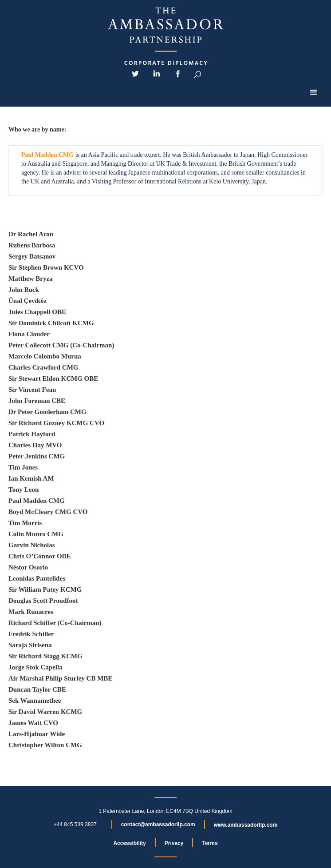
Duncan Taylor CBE (37, 689)
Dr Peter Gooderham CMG (47, 412)
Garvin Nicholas (32, 545)
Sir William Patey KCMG (45, 589)
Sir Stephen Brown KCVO (46, 267)
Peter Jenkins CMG (37, 456)
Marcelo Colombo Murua (45, 356)
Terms (210, 843)
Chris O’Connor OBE (40, 556)
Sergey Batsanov (32, 256)
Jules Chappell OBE (37, 312)
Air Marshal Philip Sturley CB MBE (60, 678)
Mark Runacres (31, 612)
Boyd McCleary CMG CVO (48, 512)
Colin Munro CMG (36, 534)
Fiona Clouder (29, 334)
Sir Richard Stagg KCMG (45, 656)
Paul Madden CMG (37, 501)
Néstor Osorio (28, 567)
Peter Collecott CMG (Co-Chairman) (61, 345)
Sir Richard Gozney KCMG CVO (56, 423)
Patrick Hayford (32, 434)
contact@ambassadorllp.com (158, 824)
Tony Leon (24, 490)
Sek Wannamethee (35, 701)
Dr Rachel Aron (31, 234)
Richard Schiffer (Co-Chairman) (55, 623)
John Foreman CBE (37, 401)
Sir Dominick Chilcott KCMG (51, 323)
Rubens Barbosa (32, 245)
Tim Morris (25, 523)
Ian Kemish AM (31, 478)
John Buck (24, 290)
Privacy (174, 843)
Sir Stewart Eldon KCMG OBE (53, 378)
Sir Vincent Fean (32, 390)
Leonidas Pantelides (37, 578)
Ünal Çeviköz (28, 301)
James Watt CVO (33, 723)
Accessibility (129, 843)
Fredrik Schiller (31, 634)
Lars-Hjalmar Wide (37, 734)
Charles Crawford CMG (43, 367)
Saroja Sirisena (30, 645)
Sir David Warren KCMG (45, 712)
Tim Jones (23, 467)
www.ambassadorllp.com (246, 825)
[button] (314, 92)
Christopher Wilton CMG (45, 745)
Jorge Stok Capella (35, 667)
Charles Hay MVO (35, 445)
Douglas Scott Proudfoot (43, 601)
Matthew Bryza (31, 279)
